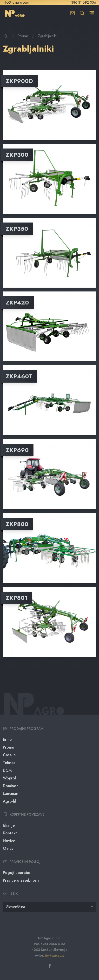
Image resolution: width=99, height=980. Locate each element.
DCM (7, 770)
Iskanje (9, 825)
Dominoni (11, 786)
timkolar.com (55, 955)
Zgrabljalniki (47, 36)
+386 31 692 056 (83, 2)
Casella (9, 755)
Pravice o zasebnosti (21, 880)
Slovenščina (16, 907)
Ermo (7, 740)
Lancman (11, 794)
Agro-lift (10, 801)
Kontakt (10, 833)
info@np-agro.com (16, 2)
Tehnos (9, 763)
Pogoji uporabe (16, 873)
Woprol (9, 778)
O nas (8, 848)
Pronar (23, 36)
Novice (9, 841)
